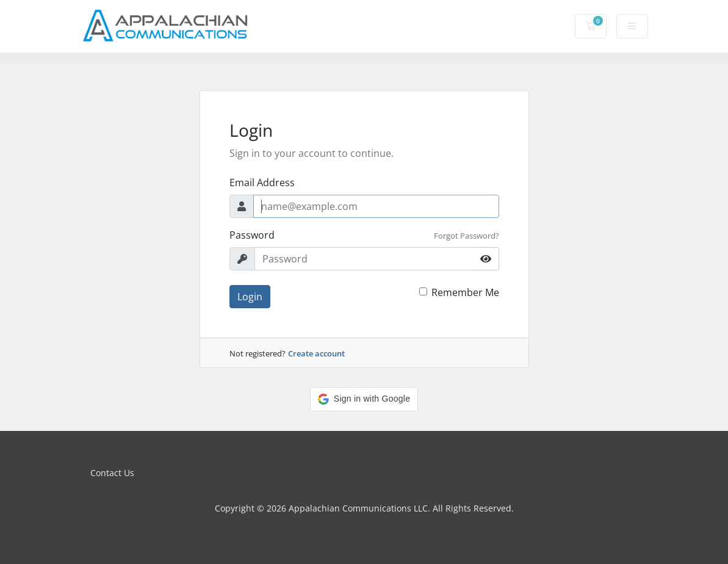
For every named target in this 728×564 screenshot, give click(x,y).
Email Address (262, 183)
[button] (364, 399)
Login (250, 297)
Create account (316, 353)
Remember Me (465, 292)
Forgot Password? (467, 236)
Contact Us (112, 473)
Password (252, 235)
